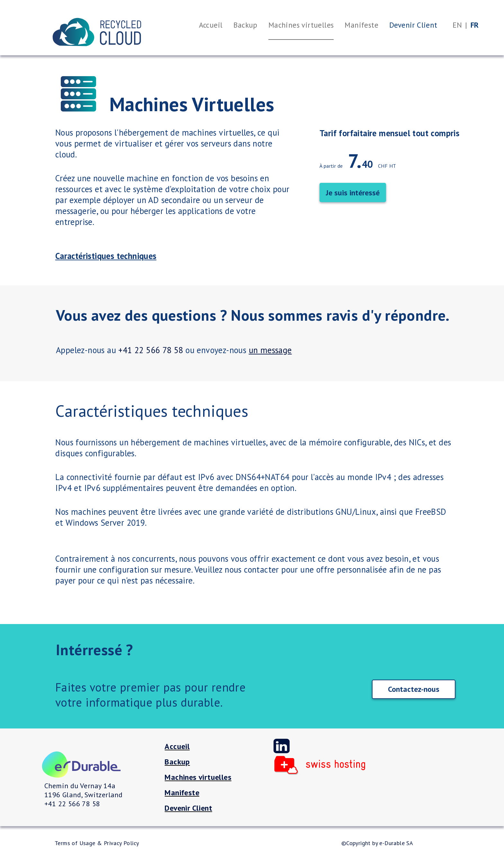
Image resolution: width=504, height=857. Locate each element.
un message (270, 350)
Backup (177, 762)
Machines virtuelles (198, 777)
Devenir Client (188, 808)
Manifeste (182, 793)
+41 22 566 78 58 (151, 350)
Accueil (177, 746)
